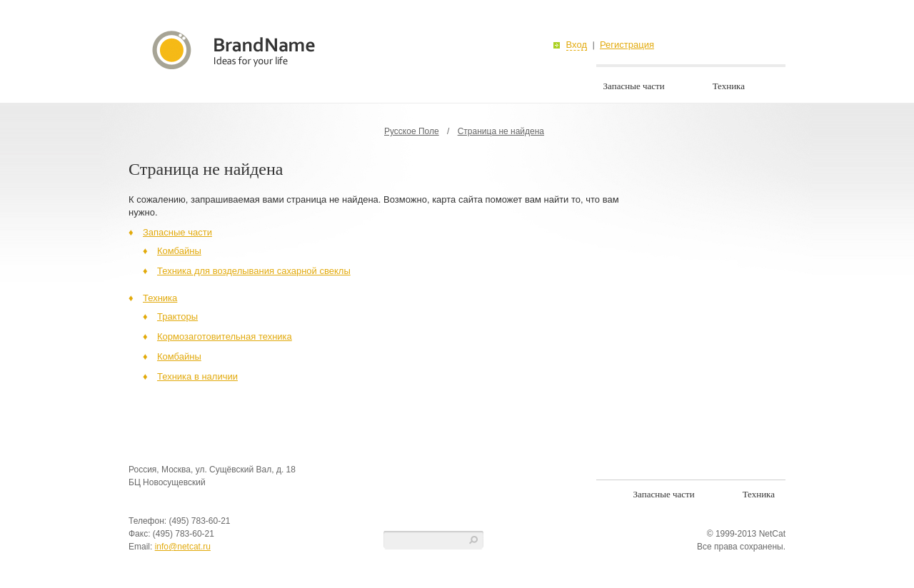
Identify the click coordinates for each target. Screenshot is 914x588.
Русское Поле (412, 131)
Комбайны (179, 251)
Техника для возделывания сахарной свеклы (254, 271)
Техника (729, 86)
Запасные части (634, 86)
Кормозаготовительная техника (225, 336)
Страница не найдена (501, 131)
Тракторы (177, 316)
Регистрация (627, 45)
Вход (577, 45)
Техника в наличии (197, 376)
